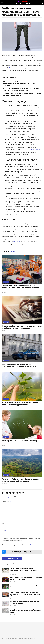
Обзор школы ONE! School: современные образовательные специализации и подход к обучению (20, 84)
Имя (4, 523)
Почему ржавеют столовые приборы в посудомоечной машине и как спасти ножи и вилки (26, 611)
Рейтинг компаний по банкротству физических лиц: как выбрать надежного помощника (24, 570)
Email (4, 531)
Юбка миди (36, 149)
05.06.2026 (13, 574)
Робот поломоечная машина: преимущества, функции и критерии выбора (25, 586)
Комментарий (6, 502)
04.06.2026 (13, 582)
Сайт (25, 531)
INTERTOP (17, 241)
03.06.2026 (5, 292)
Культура (6, 282)
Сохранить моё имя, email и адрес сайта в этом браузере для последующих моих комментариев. (22, 540)
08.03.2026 (5, 445)
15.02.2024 (4, 19)
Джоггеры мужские (15, 68)
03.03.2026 (5, 484)
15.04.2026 (5, 369)
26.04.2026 (5, 331)
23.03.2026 (5, 407)
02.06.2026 (13, 605)
